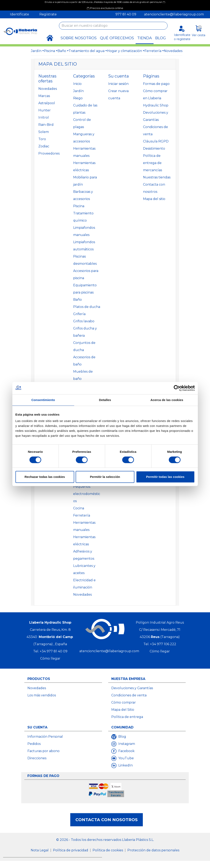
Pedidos (34, 744)
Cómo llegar (50, 658)
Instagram (126, 744)
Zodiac (44, 146)
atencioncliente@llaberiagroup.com (174, 14)
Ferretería (153, 51)
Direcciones (37, 758)
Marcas (44, 96)
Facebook (126, 751)
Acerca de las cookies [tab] (167, 400)
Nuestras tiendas (157, 177)
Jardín (36, 51)
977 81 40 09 (126, 14)
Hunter (45, 110)
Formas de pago (156, 84)
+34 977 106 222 (163, 644)
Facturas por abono (43, 751)
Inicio (77, 84)
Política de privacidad (71, 850)
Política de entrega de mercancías (153, 163)
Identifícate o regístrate (182, 37)
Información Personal (45, 737)
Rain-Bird (46, 125)
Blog (122, 737)
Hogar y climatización (124, 51)
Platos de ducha (87, 307)
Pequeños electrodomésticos (87, 494)
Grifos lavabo (84, 321)
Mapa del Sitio (123, 710)
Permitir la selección (105, 477)
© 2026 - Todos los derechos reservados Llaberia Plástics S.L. (105, 840)
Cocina (79, 508)
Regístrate (48, 14)
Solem (44, 132)
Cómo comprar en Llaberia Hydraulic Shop (156, 98)
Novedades (173, 51)
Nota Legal (40, 850)
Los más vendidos (42, 695)
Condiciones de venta (129, 695)
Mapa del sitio (154, 199)
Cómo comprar (124, 702)
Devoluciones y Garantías (132, 688)
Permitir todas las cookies (165, 477)
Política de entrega (127, 717)
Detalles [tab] (105, 400)
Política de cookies (108, 850)
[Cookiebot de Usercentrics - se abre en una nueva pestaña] (177, 388)
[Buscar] (113, 26)
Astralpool (47, 103)
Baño (62, 51)
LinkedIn (125, 765)
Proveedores (49, 153)
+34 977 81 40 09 (54, 651)
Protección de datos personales (153, 850)
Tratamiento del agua (87, 51)
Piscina (49, 51)
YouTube (126, 758)
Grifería (79, 314)
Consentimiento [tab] (43, 400)
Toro (42, 139)
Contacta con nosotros (107, 820)
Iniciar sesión (118, 84)
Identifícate (19, 14)
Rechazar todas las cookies (45, 477)
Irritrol (44, 117)
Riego (78, 98)
